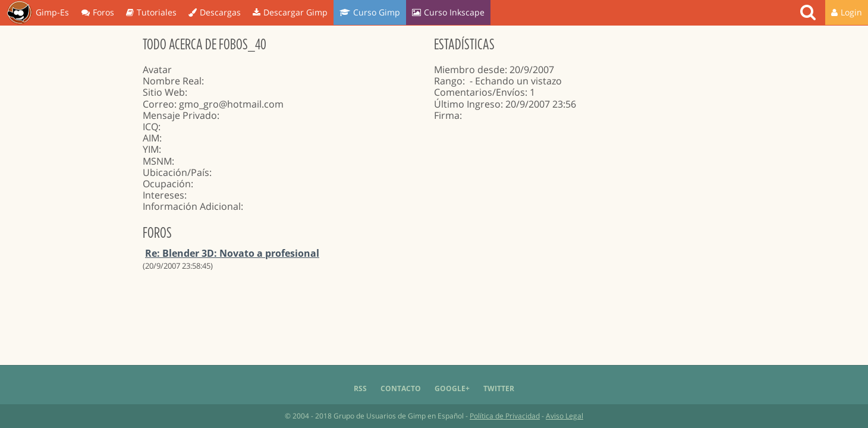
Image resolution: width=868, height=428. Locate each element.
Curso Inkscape (448, 12)
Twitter (499, 388)
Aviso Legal (564, 416)
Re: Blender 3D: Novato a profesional (232, 253)
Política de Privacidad (505, 416)
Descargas (215, 12)
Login (847, 12)
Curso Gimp (370, 12)
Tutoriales (151, 12)
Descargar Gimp (290, 12)
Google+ (452, 388)
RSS (360, 388)
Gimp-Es (38, 13)
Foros (98, 12)
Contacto (401, 388)
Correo (158, 104)
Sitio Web (164, 92)
